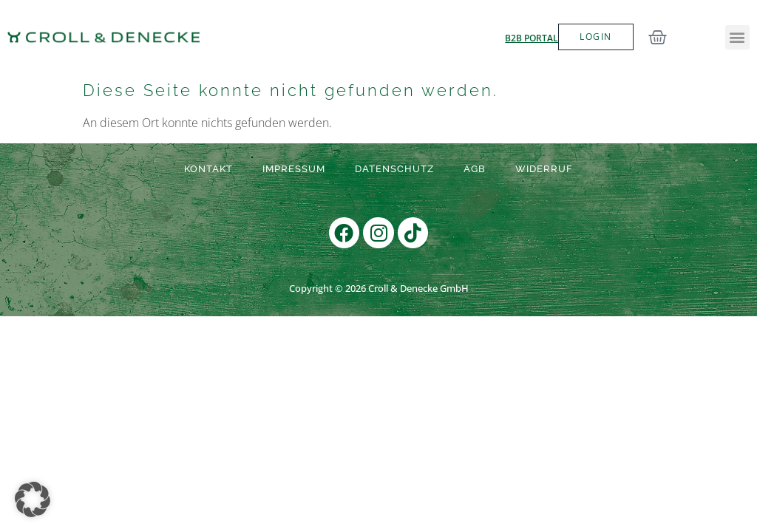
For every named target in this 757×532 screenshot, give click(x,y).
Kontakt (208, 169)
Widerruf (544, 169)
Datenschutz (394, 169)
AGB (475, 169)
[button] (737, 37)
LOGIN (595, 37)
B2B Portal (532, 38)
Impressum (294, 169)
